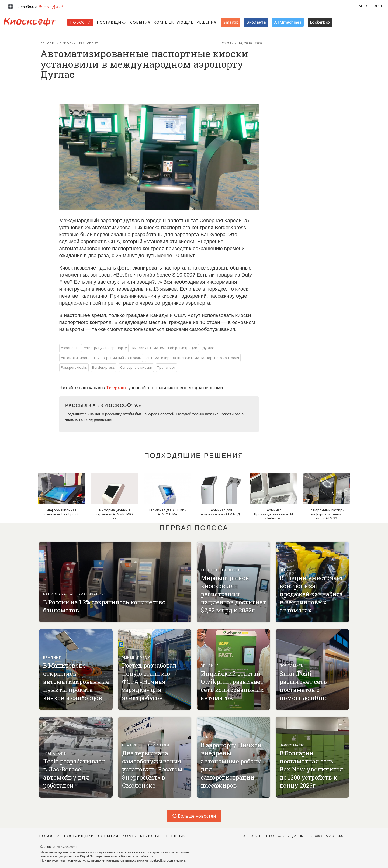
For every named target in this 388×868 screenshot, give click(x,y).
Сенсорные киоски (58, 43)
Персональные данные (285, 836)
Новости (80, 22)
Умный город (136, 658)
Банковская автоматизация (74, 594)
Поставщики (112, 22)
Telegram (116, 388)
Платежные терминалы (146, 745)
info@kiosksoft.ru (327, 836)
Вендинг (289, 570)
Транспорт (88, 43)
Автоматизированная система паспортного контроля (193, 358)
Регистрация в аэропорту (105, 348)
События (140, 22)
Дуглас (208, 348)
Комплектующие (173, 22)
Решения (206, 22)
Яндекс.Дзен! (50, 7)
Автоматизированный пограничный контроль (101, 358)
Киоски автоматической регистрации (165, 348)
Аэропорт (69, 348)
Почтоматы (292, 666)
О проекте (375, 6)
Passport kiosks (74, 367)
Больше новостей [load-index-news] (194, 816)
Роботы (209, 737)
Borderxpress (103, 367)
